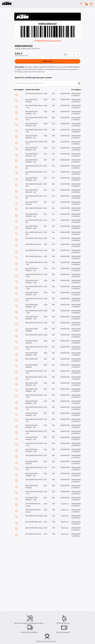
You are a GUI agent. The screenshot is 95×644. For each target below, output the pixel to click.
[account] (81, 3)
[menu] (91, 3)
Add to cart (48, 61)
